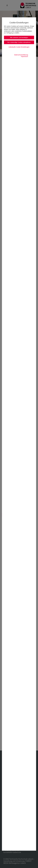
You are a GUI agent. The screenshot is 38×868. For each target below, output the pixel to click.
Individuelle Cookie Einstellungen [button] (19, 47)
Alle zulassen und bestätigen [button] (19, 38)
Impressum (24, 56)
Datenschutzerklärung (21, 55)
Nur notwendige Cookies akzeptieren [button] (19, 42)
